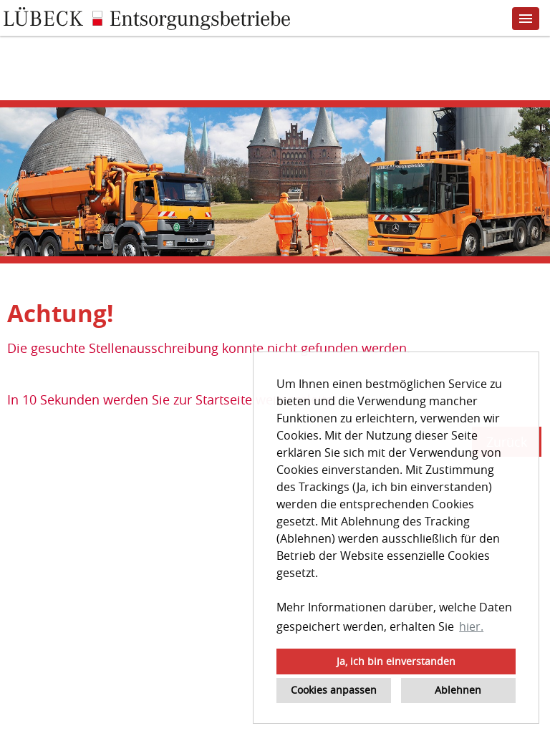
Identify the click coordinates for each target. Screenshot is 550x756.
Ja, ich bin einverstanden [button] (396, 661)
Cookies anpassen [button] (334, 690)
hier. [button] (471, 626)
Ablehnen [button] (458, 690)
